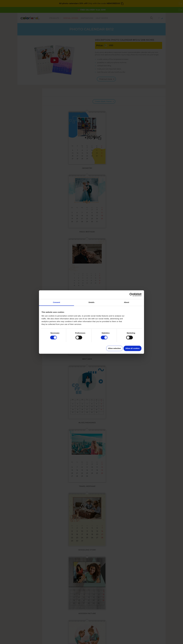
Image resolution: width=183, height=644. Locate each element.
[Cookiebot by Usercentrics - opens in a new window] (131, 295)
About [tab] (127, 302)
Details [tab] (91, 302)
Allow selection (114, 348)
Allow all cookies (133, 348)
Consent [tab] (57, 302)
